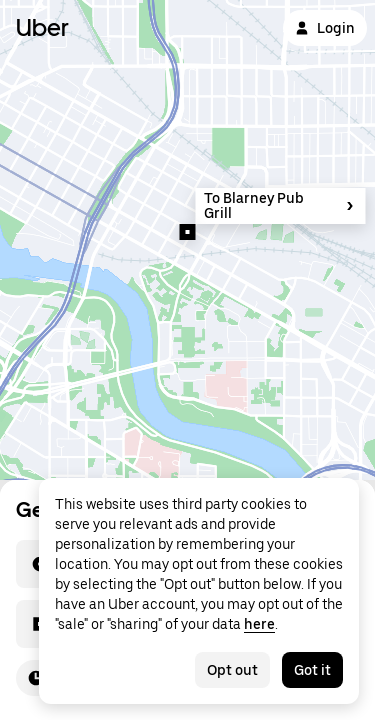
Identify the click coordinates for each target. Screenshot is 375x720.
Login (325, 28)
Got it (312, 670)
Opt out (232, 670)
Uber (42, 27)
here (259, 624)
